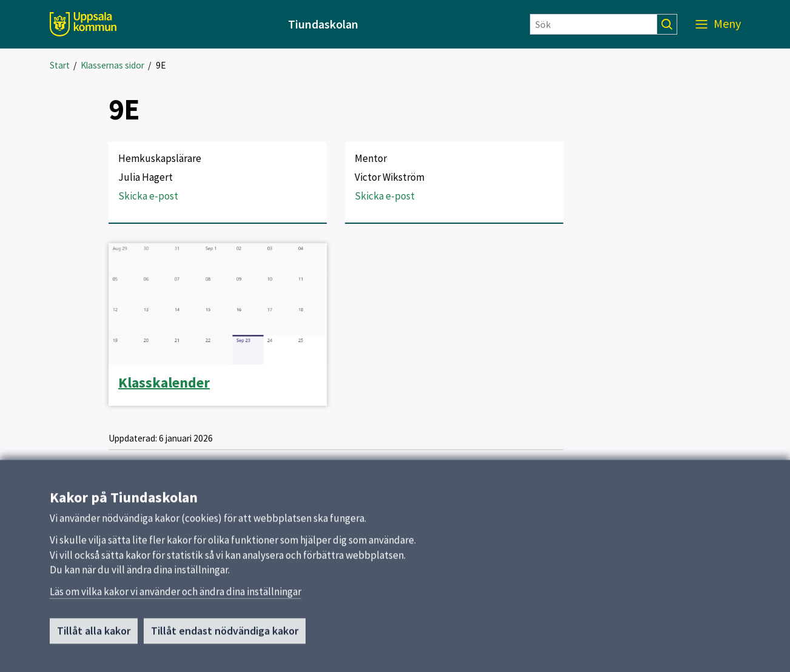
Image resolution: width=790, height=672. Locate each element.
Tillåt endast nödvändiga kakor (225, 635)
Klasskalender (164, 383)
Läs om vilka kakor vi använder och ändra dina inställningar (176, 596)
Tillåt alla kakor (94, 635)
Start (60, 65)
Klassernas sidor (112, 65)
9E (161, 65)
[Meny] (718, 24)
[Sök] (594, 24)
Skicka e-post (148, 196)
